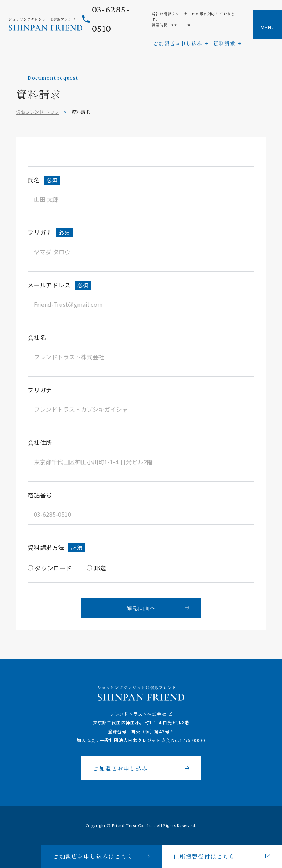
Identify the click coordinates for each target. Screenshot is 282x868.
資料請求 (224, 43)
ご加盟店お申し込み (178, 43)
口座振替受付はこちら (204, 856)
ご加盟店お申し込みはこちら (93, 856)
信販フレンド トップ (38, 112)
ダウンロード (53, 568)
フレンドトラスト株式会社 (138, 714)
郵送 (100, 568)
